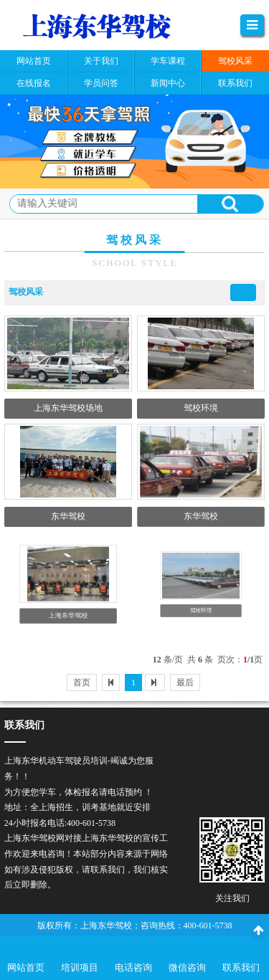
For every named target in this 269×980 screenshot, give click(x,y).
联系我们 (241, 967)
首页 (82, 682)
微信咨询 (187, 967)
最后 (185, 682)
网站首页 (26, 967)
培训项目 (80, 967)
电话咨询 (133, 967)
